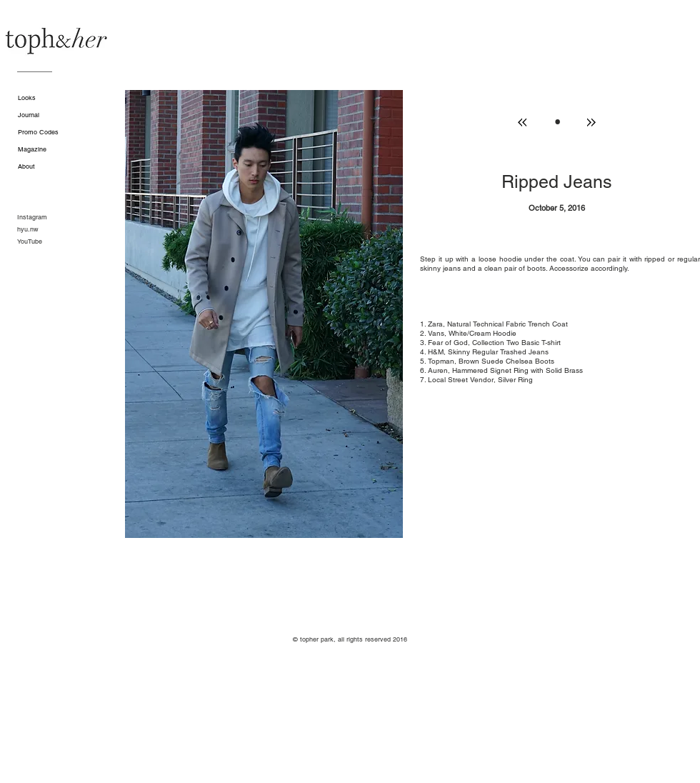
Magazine (32, 149)
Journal (29, 115)
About (26, 166)
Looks (27, 98)
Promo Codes (38, 132)
